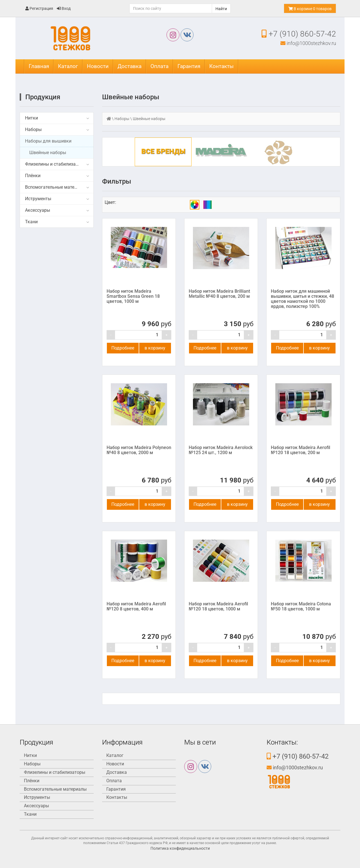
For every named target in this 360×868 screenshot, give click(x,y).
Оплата (159, 66)
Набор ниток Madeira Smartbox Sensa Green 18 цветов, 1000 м (133, 296)
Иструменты (38, 199)
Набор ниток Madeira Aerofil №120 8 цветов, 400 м (136, 606)
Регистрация (39, 8)
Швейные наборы (48, 153)
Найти (221, 9)
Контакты (221, 66)
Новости (98, 66)
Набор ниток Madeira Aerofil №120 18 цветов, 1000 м (218, 606)
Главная (39, 66)
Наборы (33, 129)
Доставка (130, 66)
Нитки (31, 118)
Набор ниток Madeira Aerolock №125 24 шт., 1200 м (221, 450)
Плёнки (33, 176)
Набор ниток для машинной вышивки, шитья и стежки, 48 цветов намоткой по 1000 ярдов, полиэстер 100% (302, 299)
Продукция (43, 97)
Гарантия (189, 66)
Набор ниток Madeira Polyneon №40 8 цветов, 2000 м (139, 450)
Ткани (31, 222)
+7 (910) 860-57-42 (299, 34)
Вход (64, 8)
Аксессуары (38, 210)
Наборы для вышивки (48, 141)
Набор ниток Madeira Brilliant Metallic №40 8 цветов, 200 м (219, 294)
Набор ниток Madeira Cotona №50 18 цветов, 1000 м (301, 606)
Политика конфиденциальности (180, 848)
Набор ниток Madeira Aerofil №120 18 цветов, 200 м (301, 450)
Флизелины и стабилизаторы (56, 164)
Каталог (68, 66)
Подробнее (123, 348)
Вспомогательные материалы (56, 187)
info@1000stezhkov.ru (308, 43)
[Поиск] (171, 8)
